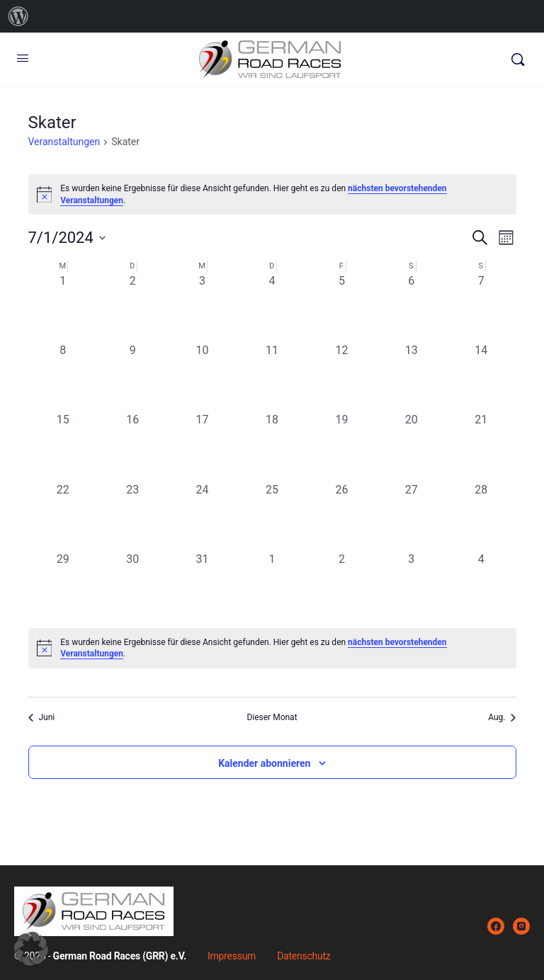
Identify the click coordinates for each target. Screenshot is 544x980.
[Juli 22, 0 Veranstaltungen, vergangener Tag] (63, 516)
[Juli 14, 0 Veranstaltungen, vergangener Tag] (481, 377)
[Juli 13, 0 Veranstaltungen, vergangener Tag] (412, 377)
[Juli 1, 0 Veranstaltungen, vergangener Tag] (63, 307)
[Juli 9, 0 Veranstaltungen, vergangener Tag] (132, 377)
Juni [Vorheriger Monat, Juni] (42, 717)
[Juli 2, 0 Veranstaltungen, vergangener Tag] (132, 307)
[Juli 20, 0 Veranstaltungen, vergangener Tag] (412, 446)
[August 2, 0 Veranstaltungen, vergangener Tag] (341, 586)
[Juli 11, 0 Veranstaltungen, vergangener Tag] (272, 377)
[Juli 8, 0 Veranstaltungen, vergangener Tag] (63, 377)
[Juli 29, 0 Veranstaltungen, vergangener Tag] (63, 586)
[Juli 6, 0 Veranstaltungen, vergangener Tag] (412, 307)
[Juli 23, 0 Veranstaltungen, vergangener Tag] (132, 516)
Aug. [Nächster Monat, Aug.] (502, 717)
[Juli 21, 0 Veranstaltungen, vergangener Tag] (481, 446)
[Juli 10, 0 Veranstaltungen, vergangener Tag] (202, 377)
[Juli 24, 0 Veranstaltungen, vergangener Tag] (202, 516)
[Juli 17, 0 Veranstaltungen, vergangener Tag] (202, 446)
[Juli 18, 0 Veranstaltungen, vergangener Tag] (272, 446)
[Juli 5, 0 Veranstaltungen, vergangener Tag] (341, 307)
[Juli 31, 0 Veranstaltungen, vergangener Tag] (202, 586)
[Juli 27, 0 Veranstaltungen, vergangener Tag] (412, 516)
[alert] (272, 648)
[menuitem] (18, 16)
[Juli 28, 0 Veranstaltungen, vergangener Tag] (481, 516)
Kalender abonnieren (264, 763)
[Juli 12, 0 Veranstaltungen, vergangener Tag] (341, 377)
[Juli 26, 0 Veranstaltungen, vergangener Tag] (341, 516)
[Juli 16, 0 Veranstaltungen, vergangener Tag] (132, 446)
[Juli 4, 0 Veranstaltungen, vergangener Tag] (272, 307)
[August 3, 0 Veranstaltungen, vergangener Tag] (412, 586)
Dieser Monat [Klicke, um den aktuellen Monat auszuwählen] (272, 717)
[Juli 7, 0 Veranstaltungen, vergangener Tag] (481, 307)
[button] (31, 949)
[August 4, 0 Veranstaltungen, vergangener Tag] (481, 586)
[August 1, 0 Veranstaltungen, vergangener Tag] (272, 586)
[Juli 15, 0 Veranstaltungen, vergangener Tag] (63, 446)
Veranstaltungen (64, 142)
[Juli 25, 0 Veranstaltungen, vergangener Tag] (272, 516)
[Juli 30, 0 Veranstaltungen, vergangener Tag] (132, 586)
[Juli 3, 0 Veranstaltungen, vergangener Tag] (202, 307)
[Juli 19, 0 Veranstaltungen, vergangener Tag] (341, 446)
